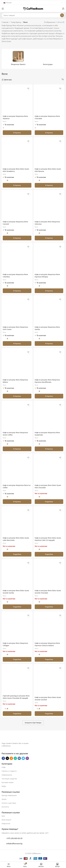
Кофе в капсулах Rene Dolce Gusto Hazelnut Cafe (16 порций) (49, 539)
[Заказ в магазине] (63, 79)
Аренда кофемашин (9, 795)
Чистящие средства (9, 779)
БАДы (4, 786)
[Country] (33, 3)
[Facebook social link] (3, 758)
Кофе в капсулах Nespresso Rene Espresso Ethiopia (48, 276)
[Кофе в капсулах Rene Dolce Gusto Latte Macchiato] (17, 522)
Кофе (4, 767)
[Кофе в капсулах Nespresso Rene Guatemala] (49, 416)
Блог (3, 816)
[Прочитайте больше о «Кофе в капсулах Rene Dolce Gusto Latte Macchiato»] (17, 554)
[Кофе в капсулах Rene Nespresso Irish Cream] (17, 311)
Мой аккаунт (6, 820)
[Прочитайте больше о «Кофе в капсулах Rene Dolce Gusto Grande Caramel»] (49, 714)
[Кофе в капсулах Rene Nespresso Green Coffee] (17, 416)
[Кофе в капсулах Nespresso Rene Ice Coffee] (17, 469)
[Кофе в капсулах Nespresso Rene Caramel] (17, 205)
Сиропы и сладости (9, 771)
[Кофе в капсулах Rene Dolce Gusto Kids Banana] (49, 153)
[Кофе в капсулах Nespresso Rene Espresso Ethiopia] (49, 258)
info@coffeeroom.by (14, 844)
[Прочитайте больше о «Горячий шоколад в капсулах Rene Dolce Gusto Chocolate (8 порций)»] (17, 714)
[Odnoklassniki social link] (11, 758)
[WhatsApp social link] (15, 758)
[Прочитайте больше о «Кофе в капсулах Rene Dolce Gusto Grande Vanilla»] (17, 607)
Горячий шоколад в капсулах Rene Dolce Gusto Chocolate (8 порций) (15, 698)
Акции (4, 799)
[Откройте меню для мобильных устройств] (3, 9)
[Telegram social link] (23, 758)
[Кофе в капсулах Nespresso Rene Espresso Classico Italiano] (49, 627)
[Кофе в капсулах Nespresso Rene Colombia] (17, 258)
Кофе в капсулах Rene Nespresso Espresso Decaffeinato (48, 381)
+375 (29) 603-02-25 (14, 838)
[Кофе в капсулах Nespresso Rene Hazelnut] (17, 100)
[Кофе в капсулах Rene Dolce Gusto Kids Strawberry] (17, 153)
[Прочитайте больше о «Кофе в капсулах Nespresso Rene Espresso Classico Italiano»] (49, 659)
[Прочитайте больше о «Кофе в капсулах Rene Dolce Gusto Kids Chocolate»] (49, 502)
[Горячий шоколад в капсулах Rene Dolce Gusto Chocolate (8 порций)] (17, 679)
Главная (5, 22)
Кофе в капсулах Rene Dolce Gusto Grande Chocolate (49, 592)
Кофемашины (7, 775)
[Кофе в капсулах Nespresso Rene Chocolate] (49, 100)
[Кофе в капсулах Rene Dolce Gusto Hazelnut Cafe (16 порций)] (49, 522)
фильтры (8, 80)
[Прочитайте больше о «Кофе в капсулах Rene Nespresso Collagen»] (17, 659)
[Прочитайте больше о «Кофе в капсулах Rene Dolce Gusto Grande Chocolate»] (49, 607)
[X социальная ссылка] (7, 758)
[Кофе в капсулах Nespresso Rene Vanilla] (49, 311)
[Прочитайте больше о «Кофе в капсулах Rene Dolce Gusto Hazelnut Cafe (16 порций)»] (49, 554)
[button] (17, 133)
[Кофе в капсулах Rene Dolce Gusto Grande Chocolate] (49, 574)
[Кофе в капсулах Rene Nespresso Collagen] (17, 627)
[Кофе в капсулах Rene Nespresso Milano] (17, 363)
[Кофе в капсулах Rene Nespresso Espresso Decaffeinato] (49, 363)
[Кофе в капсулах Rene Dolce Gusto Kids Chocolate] (49, 469)
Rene (5, 121)
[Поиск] (33, 15)
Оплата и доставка (9, 803)
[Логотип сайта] (33, 8)
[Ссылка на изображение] (27, 737)
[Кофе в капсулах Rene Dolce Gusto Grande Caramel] (49, 680)
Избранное (6, 824)
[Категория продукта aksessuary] (48, 59)
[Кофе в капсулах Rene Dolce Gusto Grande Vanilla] (17, 574)
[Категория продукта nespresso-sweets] (18, 59)
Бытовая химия (8, 782)
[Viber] (27, 758)
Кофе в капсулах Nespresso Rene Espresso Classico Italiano (48, 644)
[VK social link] (19, 758)
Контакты (5, 807)
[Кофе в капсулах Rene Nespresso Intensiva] (49, 205)
